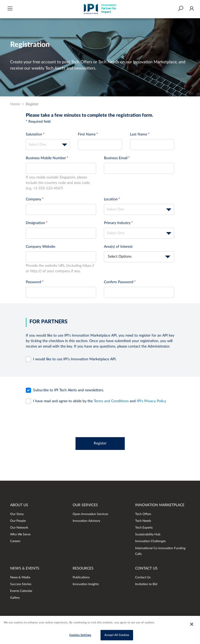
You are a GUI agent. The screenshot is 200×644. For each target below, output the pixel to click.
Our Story (17, 514)
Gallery (15, 598)
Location (111, 199)
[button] (10, 9)
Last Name (139, 134)
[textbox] (48, 145)
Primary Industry (117, 223)
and (100, 401)
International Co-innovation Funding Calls (160, 551)
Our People (18, 521)
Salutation (34, 134)
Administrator (158, 346)
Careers (15, 541)
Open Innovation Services (90, 514)
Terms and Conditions (112, 401)
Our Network (19, 528)
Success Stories (21, 584)
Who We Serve (20, 534)
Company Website (40, 247)
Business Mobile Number (46, 158)
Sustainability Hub (148, 534)
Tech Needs (143, 521)
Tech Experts (144, 528)
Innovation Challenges (150, 541)
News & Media (20, 577)
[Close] (192, 625)
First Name (87, 134)
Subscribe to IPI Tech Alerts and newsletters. (68, 390)
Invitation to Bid (146, 584)
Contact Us (143, 577)
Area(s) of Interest (118, 247)
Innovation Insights (86, 584)
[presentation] (100, 420)
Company (33, 199)
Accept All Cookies (117, 636)
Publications (81, 577)
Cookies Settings (80, 636)
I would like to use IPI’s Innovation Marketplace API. (75, 359)
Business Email (116, 158)
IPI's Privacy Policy (151, 401)
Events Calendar (21, 591)
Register (100, 443)
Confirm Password (119, 282)
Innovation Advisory (86, 521)
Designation (35, 223)
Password (33, 282)
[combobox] (48, 145)
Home (15, 104)
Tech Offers (143, 514)
